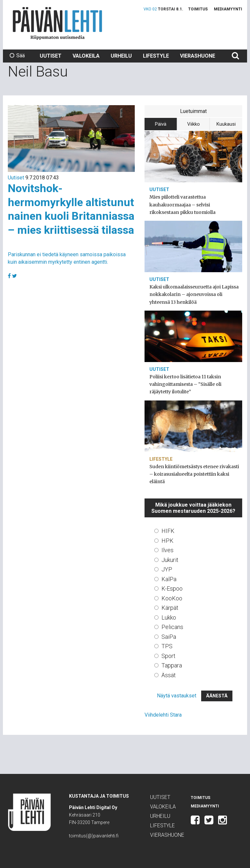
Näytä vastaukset (177, 696)
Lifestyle (156, 56)
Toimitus (198, 9)
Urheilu (121, 56)
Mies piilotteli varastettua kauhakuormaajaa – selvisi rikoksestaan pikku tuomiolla (182, 204)
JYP (167, 569)
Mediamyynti (228, 9)
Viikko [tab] (194, 124)
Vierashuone (198, 56)
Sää (17, 56)
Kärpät (170, 608)
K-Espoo (172, 588)
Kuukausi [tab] (226, 124)
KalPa (169, 579)
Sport (168, 656)
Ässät (169, 675)
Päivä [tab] (161, 124)
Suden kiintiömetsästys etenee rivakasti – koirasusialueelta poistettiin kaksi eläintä (194, 474)
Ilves (167, 550)
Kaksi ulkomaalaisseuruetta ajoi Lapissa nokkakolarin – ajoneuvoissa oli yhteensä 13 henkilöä (194, 294)
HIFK (168, 531)
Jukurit (170, 560)
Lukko (169, 617)
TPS (167, 646)
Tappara (172, 665)
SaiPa (169, 637)
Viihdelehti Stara (163, 715)
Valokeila (86, 56)
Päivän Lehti (57, 23)
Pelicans (172, 627)
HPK (167, 541)
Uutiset (51, 56)
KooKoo (172, 598)
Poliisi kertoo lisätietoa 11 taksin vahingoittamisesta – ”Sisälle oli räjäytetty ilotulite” (185, 384)
